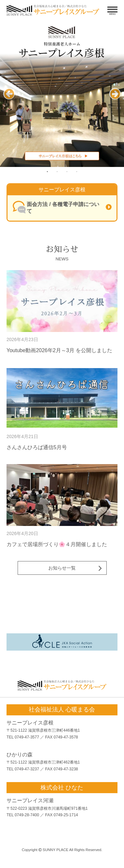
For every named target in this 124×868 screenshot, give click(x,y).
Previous (9, 99)
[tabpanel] (62, 94)
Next (115, 99)
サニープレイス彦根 (30, 723)
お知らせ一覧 (62, 568)
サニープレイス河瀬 (30, 800)
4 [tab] (77, 172)
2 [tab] (57, 172)
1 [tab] (47, 172)
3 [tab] (67, 172)
